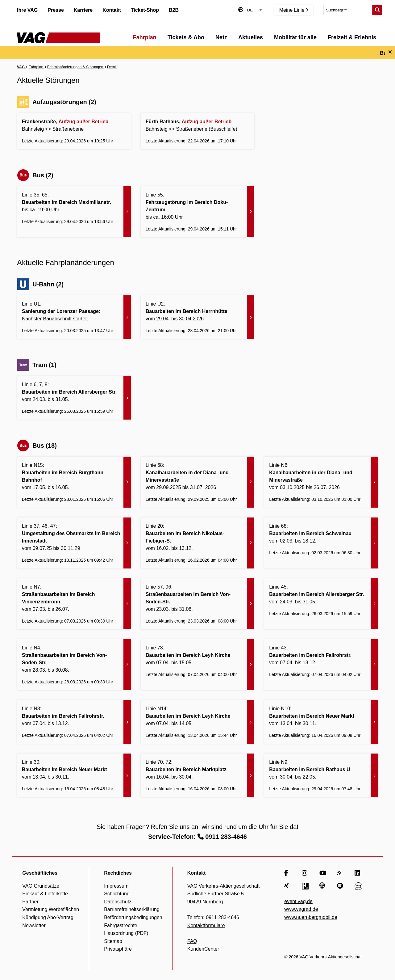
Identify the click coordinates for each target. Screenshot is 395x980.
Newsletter (34, 925)
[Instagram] (306, 873)
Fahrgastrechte (121, 925)
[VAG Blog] (358, 886)
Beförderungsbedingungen (133, 917)
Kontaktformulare (206, 925)
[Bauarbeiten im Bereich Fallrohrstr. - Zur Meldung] (321, 665)
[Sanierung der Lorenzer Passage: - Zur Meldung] (74, 317)
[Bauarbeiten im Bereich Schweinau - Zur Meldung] (321, 543)
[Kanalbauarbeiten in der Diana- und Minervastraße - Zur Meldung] (198, 482)
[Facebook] (288, 873)
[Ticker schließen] (390, 52)
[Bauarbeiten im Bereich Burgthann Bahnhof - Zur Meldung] (74, 482)
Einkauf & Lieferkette (45, 894)
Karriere (83, 10)
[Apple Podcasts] (323, 886)
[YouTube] (323, 873)
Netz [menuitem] (221, 37)
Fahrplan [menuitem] (145, 37)
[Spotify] (341, 886)
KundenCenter (203, 949)
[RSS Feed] (341, 873)
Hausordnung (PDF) (126, 933)
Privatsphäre (118, 949)
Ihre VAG (27, 10)
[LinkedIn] (358, 873)
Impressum (116, 886)
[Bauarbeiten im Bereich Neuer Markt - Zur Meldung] (321, 722)
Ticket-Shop (145, 10)
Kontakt (112, 10)
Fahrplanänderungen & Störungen (76, 67)
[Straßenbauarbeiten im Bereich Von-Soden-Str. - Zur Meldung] (198, 604)
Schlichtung (117, 894)
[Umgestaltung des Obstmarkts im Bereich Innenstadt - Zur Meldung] (74, 543)
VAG (21, 67)
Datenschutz (118, 902)
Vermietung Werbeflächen (51, 909)
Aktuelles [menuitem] (251, 37)
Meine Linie (294, 10)
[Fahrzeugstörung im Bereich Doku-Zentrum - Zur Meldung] (198, 212)
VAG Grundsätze (41, 886)
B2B (174, 10)
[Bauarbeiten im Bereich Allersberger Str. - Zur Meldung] (74, 398)
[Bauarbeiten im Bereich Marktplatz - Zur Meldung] (198, 775)
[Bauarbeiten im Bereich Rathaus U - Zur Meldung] (321, 775)
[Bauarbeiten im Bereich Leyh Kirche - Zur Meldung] (198, 665)
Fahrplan (37, 67)
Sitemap (113, 941)
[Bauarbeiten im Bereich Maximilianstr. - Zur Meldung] (74, 212)
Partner (30, 902)
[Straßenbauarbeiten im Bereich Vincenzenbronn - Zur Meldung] (74, 604)
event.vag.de (298, 901)
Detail (112, 67)
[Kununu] (306, 886)
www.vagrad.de (301, 909)
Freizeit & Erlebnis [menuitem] (352, 37)
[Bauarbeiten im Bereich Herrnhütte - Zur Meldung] (198, 317)
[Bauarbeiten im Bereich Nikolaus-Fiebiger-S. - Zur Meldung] (198, 543)
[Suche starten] (377, 10)
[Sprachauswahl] (255, 10)
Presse (56, 10)
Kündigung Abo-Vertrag (48, 917)
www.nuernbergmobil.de (311, 917)
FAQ (192, 941)
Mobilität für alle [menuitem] (295, 37)
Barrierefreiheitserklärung (132, 909)
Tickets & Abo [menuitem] (186, 37)
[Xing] (288, 886)
